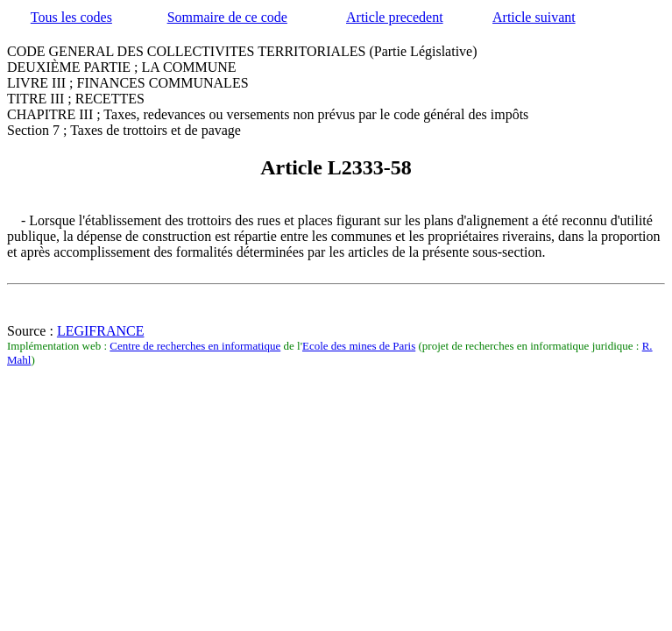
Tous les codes (71, 17)
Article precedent (395, 17)
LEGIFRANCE (101, 331)
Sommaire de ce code (227, 17)
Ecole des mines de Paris (359, 346)
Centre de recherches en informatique (195, 346)
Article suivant (534, 17)
